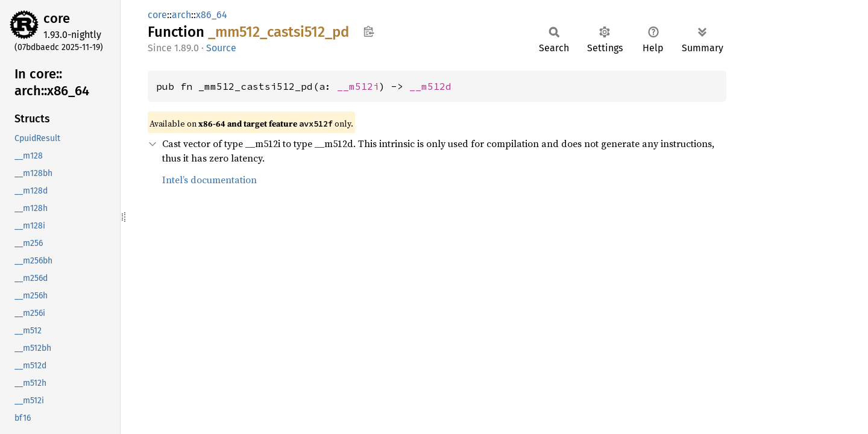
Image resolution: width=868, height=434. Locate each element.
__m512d (430, 86)
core (57, 18)
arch (181, 15)
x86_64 (212, 15)
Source (221, 48)
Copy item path (369, 31)
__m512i (358, 86)
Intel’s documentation (209, 180)
